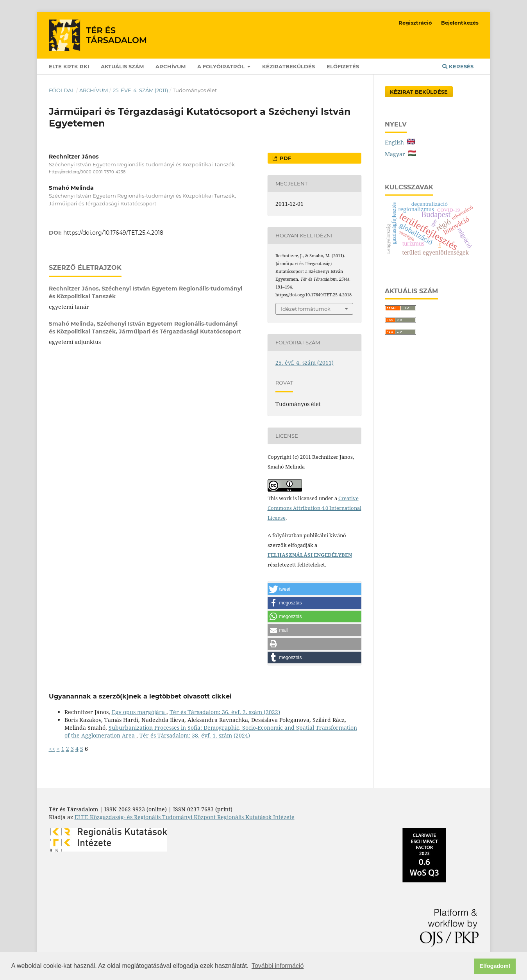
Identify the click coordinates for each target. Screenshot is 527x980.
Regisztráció (415, 23)
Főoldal (62, 90)
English (400, 142)
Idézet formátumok (306, 309)
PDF (285, 158)
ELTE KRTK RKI (69, 66)
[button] (314, 589)
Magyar (400, 154)
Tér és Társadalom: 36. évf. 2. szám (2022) (225, 712)
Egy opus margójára (139, 712)
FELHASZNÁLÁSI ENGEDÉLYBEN (310, 555)
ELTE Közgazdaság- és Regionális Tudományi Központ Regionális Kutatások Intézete (185, 817)
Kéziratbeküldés (289, 66)
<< (52, 749)
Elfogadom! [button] (495, 966)
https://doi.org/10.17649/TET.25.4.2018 (113, 233)
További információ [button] (278, 966)
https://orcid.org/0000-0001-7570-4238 (87, 172)
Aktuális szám (122, 66)
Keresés (458, 66)
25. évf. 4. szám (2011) (140, 90)
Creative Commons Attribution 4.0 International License (314, 508)
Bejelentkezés (460, 23)
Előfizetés (343, 66)
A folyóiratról (222, 66)
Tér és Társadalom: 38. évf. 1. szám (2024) (195, 735)
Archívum (171, 66)
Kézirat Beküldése (419, 92)
